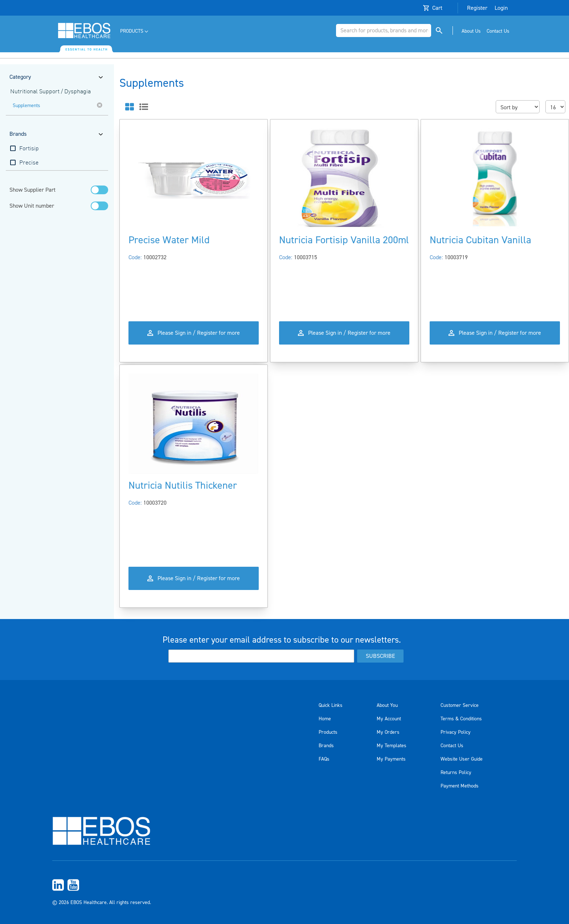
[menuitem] (135, 31)
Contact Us (452, 746)
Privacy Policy (456, 732)
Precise (29, 163)
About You (387, 705)
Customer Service (460, 705)
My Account (389, 719)
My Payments (391, 759)
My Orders (388, 732)
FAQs (324, 759)
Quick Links (331, 705)
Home (325, 719)
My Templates (392, 746)
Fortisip (29, 149)
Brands (326, 746)
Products (328, 732)
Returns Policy (456, 773)
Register (477, 8)
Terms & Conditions (461, 719)
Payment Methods (460, 786)
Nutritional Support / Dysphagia (50, 92)
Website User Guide (462, 759)
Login (501, 8)
